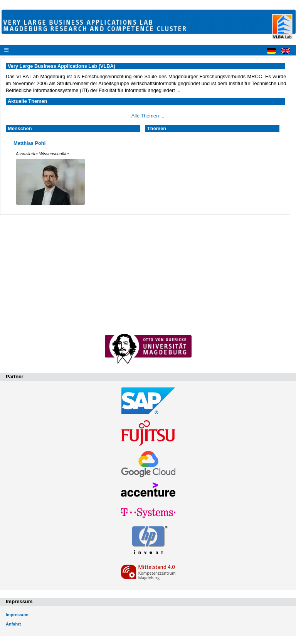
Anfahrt (13, 624)
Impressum (17, 615)
